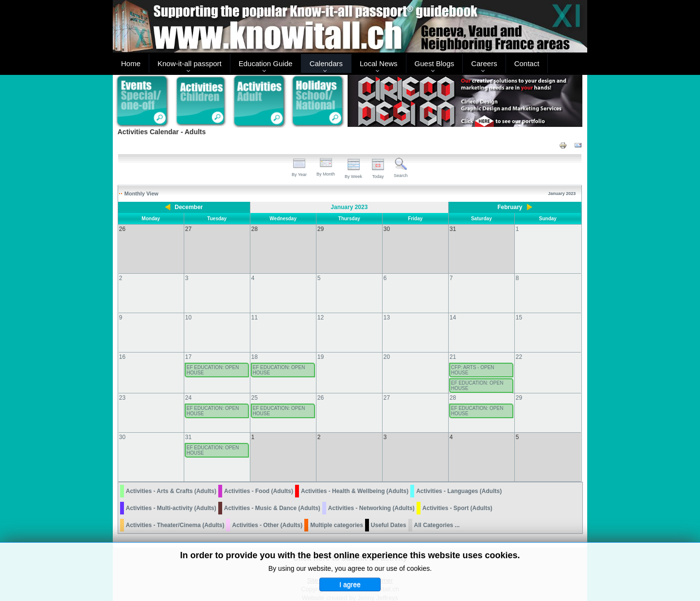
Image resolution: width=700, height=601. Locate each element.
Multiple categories (337, 506)
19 (321, 347)
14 (453, 308)
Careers (484, 63)
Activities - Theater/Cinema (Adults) (175, 506)
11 (254, 308)
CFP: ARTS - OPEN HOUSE (473, 360)
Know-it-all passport (190, 63)
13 (387, 308)
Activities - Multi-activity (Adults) (171, 489)
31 (188, 427)
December (189, 207)
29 (519, 388)
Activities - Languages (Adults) (459, 472)
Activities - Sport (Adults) (457, 489)
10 (188, 308)
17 (188, 347)
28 (453, 388)
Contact (527, 63)
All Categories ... (437, 506)
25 (254, 388)
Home (131, 63)
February (510, 207)
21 (453, 347)
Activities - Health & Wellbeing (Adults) (355, 472)
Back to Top (571, 592)
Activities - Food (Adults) (259, 472)
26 (321, 388)
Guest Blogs (435, 63)
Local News (379, 63)
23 (122, 388)
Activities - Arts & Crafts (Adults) (171, 472)
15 (519, 308)
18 (254, 347)
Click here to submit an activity (350, 539)
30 (122, 427)
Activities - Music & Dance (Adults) (272, 489)
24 (188, 388)
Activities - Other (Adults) (267, 506)
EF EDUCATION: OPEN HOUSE (213, 360)
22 (519, 347)
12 (321, 308)
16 (122, 347)
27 (387, 388)
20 (387, 347)
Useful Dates (389, 506)
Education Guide (266, 63)
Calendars (326, 63)
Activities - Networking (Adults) (371, 489)
